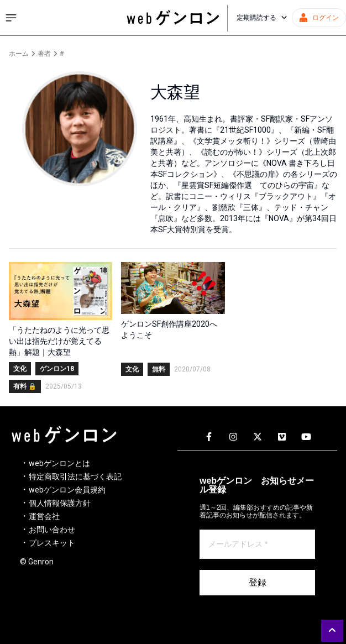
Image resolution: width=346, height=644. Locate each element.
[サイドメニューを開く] (11, 18)
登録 (258, 582)
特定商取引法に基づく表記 (75, 477)
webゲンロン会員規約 (67, 490)
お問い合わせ (52, 530)
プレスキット (52, 543)
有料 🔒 (25, 386)
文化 (20, 369)
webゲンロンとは (59, 463)
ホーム (19, 54)
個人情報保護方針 (60, 503)
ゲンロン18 (57, 369)
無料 (159, 369)
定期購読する (262, 18)
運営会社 (44, 516)
